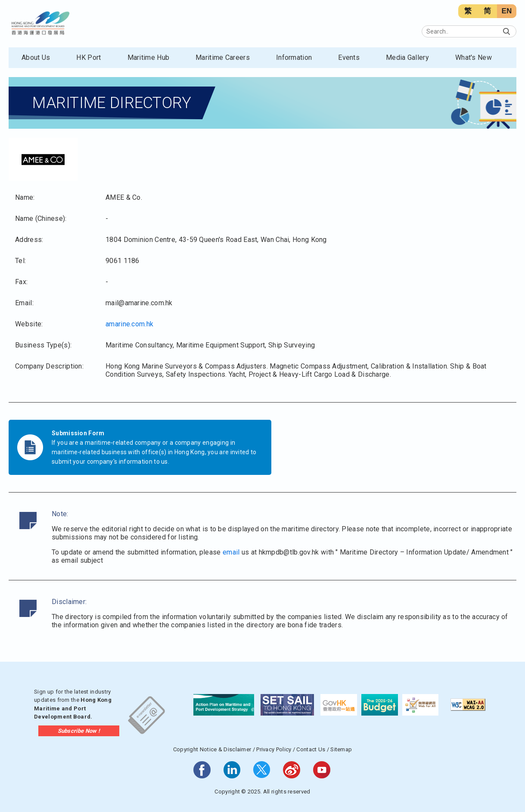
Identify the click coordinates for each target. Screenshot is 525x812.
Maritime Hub (149, 57)
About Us (36, 57)
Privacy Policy (274, 749)
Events (349, 57)
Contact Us (311, 749)
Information (294, 57)
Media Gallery (407, 57)
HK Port (89, 57)
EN (506, 11)
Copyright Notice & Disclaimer (212, 749)
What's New (474, 57)
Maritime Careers (223, 57)
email (231, 552)
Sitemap (341, 749)
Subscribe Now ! (79, 731)
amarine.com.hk (129, 324)
